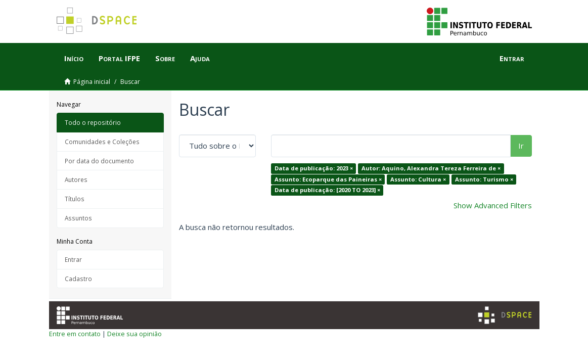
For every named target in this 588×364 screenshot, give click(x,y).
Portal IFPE (119, 58)
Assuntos (78, 218)
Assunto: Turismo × (484, 179)
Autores (76, 179)
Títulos (75, 199)
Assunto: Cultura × (418, 179)
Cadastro (78, 279)
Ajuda (200, 58)
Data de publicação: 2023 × (314, 168)
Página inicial (92, 82)
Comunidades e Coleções (102, 142)
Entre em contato (75, 334)
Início (74, 58)
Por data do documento (99, 161)
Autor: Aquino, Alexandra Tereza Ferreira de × (431, 168)
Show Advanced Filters (493, 205)
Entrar (73, 259)
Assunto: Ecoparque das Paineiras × (328, 179)
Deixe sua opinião (134, 334)
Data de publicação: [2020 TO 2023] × (327, 190)
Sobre (165, 58)
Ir (521, 146)
